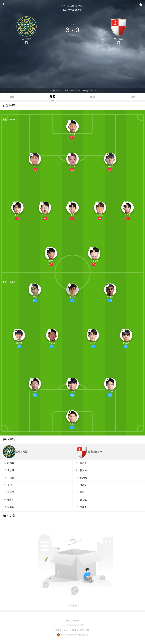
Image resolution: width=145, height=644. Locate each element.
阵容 (52, 97)
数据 (93, 97)
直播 (12, 97)
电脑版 (76, 621)
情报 (133, 97)
